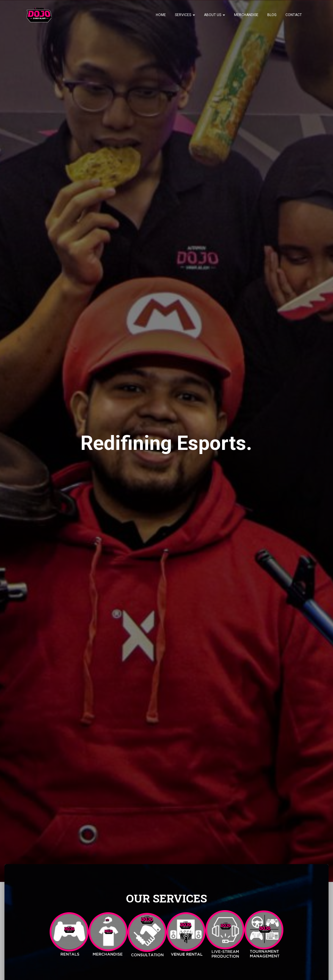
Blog (272, 15)
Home (161, 15)
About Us (215, 15)
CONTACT (294, 15)
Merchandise (246, 15)
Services (185, 15)
